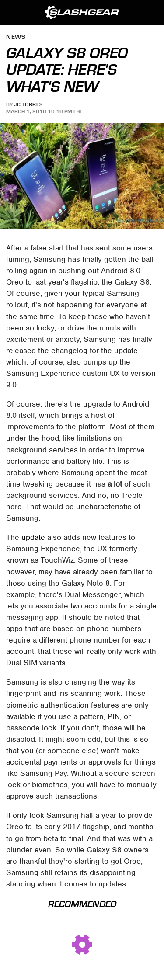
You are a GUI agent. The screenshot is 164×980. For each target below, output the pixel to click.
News (16, 37)
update (33, 537)
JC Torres (28, 104)
